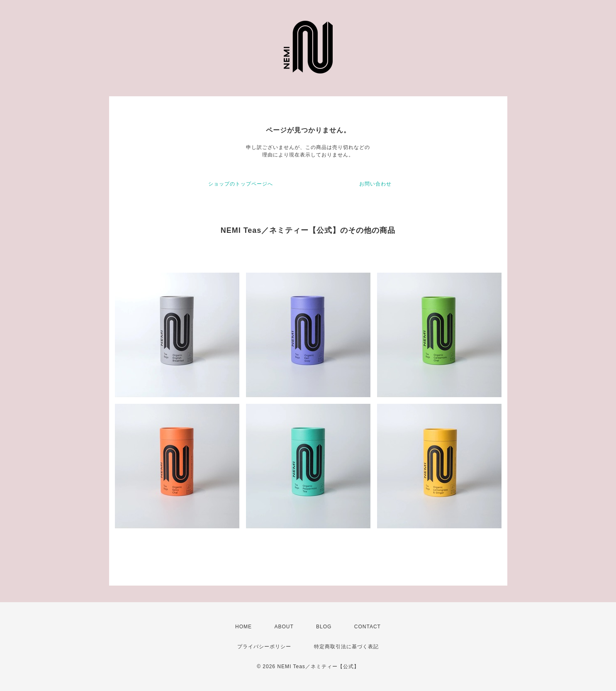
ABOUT (284, 627)
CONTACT (368, 627)
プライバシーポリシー (264, 647)
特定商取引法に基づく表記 (346, 647)
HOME (243, 627)
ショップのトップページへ (241, 184)
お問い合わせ (375, 184)
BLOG (324, 627)
